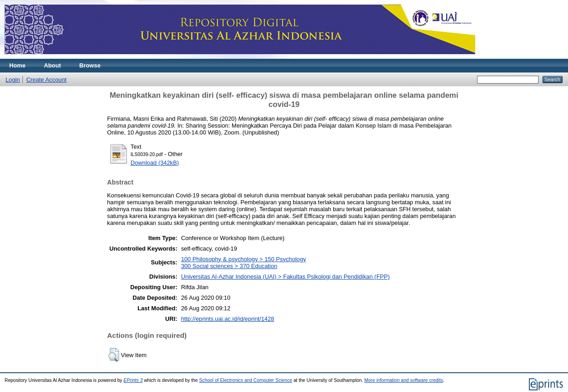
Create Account (46, 80)
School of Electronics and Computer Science (246, 380)
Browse (90, 65)
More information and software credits (404, 380)
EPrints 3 (133, 380)
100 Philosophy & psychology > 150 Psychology (244, 259)
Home (17, 65)
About (53, 65)
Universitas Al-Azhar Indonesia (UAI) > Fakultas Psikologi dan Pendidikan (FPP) (285, 277)
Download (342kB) (155, 163)
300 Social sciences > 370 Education (229, 266)
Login (13, 80)
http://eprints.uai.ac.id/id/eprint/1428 (228, 319)
